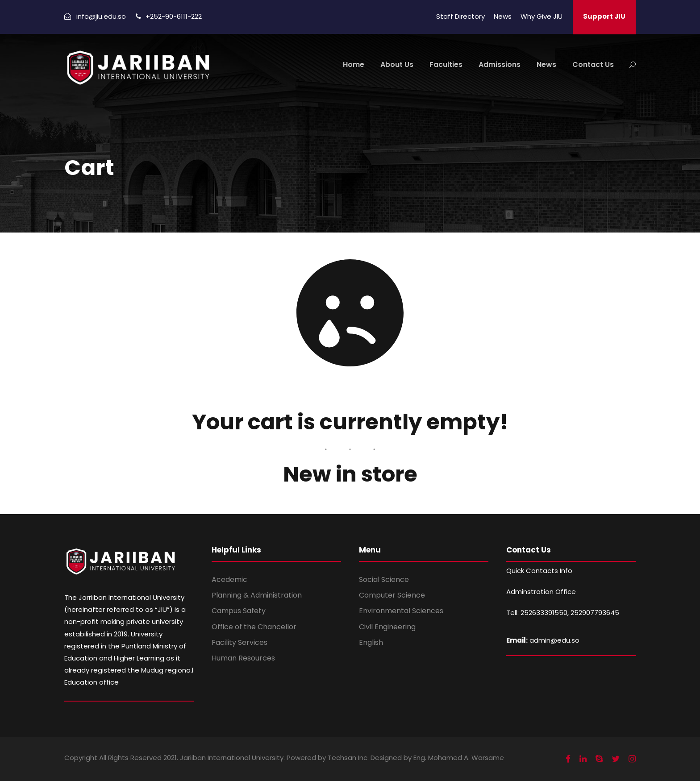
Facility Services (240, 642)
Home (354, 64)
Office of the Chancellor (254, 627)
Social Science (384, 580)
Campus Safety (239, 611)
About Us (397, 64)
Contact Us (593, 64)
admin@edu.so (554, 640)
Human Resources (243, 658)
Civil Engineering (387, 627)
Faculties (446, 64)
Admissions (500, 64)
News (503, 16)
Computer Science (392, 595)
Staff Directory (460, 16)
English (371, 642)
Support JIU (604, 16)
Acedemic (229, 580)
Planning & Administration (257, 595)
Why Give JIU (542, 16)
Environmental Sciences (401, 611)
